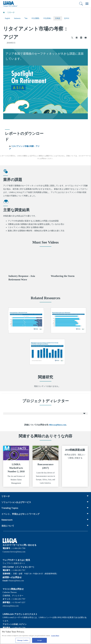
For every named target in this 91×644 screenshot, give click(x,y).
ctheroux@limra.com (11, 606)
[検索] (81, 4)
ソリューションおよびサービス (16, 502)
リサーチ (11, 12)
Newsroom (7, 520)
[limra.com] (10, 4)
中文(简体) (47, 18)
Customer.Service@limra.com (14, 552)
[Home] (4, 12)
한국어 (67, 18)
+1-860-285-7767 (19, 570)
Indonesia (17, 18)
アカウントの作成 (10, 624)
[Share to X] (72, 38)
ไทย (26, 18)
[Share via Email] (86, 38)
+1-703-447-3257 (19, 602)
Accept (39, 641)
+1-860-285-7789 (19, 548)
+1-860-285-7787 (19, 599)
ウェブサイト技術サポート (14, 563)
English (7, 18)
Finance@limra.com (16, 581)
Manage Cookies (23, 641)
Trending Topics (10, 508)
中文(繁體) (35, 18)
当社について (8, 526)
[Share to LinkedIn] (81, 38)
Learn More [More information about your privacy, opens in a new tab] (55, 636)
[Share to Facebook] (77, 38)
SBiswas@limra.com (57, 425)
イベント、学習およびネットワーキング (20, 514)
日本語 (58, 18)
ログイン (23, 624)
